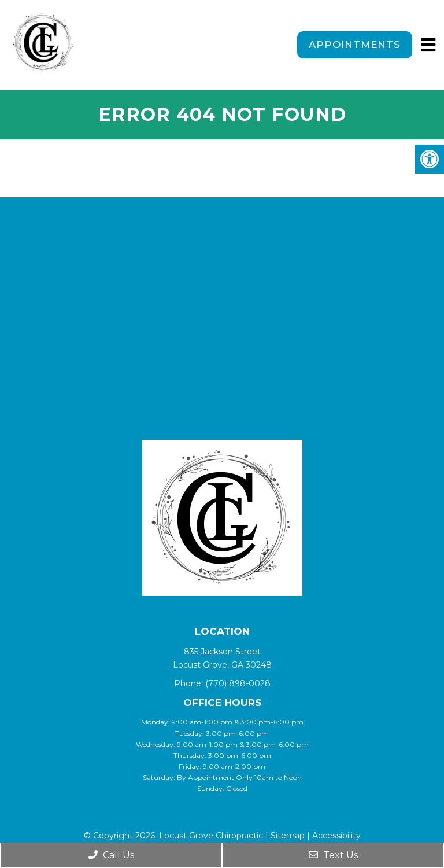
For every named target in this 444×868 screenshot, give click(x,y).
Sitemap (288, 836)
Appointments (355, 45)
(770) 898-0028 (238, 683)
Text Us (333, 855)
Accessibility (336, 836)
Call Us (111, 855)
